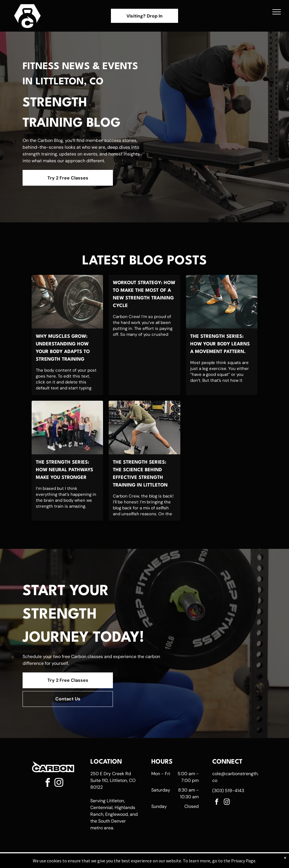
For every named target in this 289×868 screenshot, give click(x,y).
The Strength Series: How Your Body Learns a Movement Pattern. (220, 344)
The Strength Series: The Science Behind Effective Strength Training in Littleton (140, 474)
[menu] (277, 12)
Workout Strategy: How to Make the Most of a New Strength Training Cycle (144, 294)
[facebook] (47, 783)
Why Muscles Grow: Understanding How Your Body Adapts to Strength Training (63, 348)
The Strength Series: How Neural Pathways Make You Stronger (64, 470)
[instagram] (59, 783)
